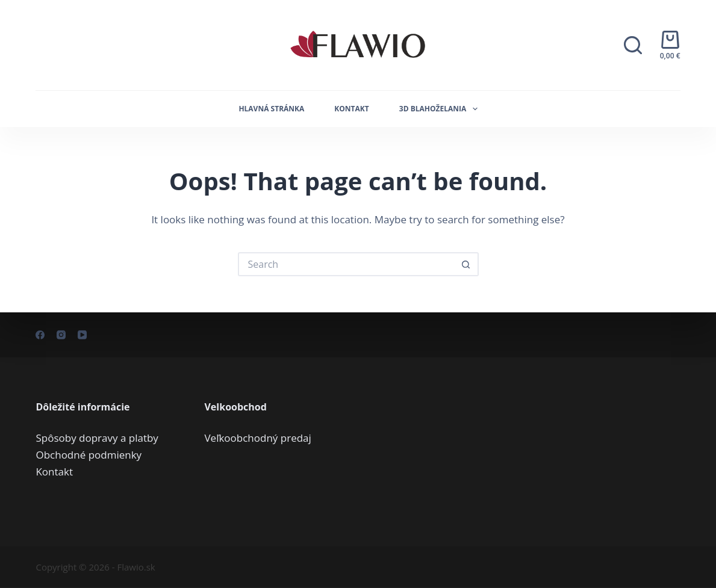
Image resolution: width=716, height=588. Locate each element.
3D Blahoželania (441, 109)
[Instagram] (61, 335)
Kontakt (351, 109)
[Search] (633, 45)
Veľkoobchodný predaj (257, 437)
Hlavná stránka (271, 109)
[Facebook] (40, 335)
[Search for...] (346, 264)
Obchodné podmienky (89, 454)
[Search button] (467, 264)
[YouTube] (82, 335)
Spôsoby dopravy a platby (97, 437)
